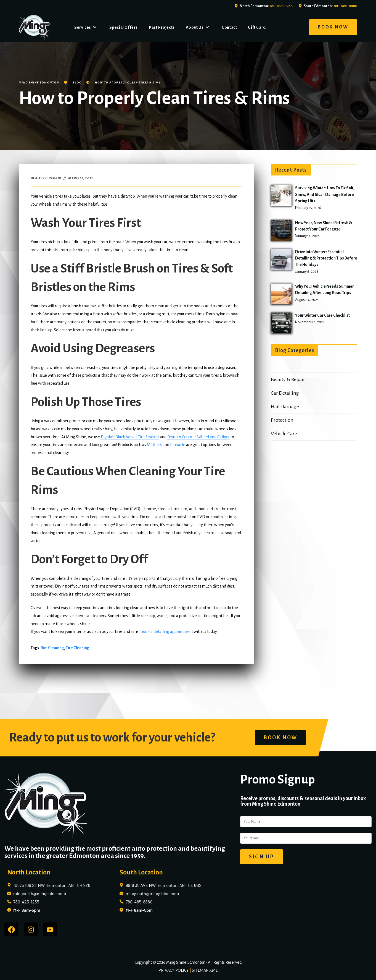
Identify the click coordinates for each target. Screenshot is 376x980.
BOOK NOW (333, 27)
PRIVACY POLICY (174, 970)
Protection (282, 420)
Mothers (154, 445)
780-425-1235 (281, 6)
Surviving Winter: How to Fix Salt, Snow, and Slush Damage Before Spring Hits (325, 194)
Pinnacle (178, 445)
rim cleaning (52, 648)
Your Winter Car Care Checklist (322, 315)
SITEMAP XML (205, 970)
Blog (77, 82)
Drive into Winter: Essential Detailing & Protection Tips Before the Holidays (326, 258)
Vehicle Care (284, 434)
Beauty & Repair (46, 178)
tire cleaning (78, 648)
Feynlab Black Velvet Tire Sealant (130, 437)
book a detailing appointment (167, 632)
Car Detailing (285, 393)
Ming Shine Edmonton (39, 82)
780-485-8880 (345, 6)
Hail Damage (285, 407)
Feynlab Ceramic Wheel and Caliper (198, 437)
